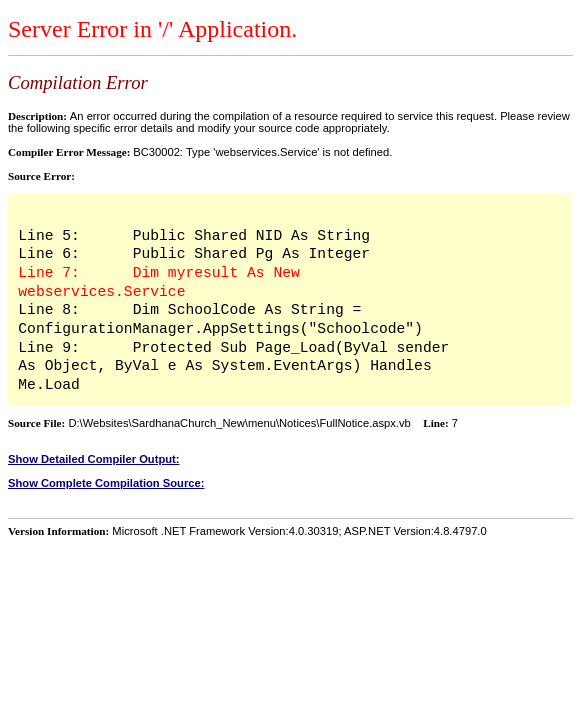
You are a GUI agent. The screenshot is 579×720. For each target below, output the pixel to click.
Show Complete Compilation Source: (106, 483)
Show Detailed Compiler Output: (94, 459)
